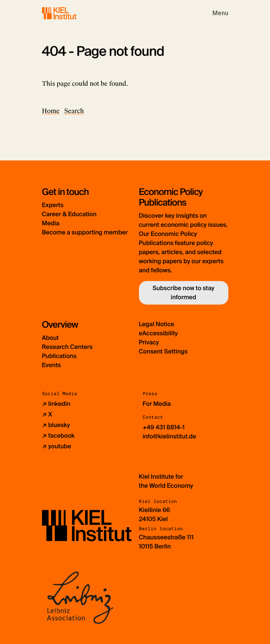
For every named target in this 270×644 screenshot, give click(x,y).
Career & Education (69, 214)
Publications (59, 356)
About (51, 338)
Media (51, 223)
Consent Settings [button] (163, 351)
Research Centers (67, 347)
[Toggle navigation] (220, 13)
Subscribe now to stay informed (183, 293)
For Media (157, 404)
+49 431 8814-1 (164, 427)
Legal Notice (157, 324)
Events (52, 365)
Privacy (149, 342)
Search (74, 111)
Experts (53, 205)
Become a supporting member (85, 232)
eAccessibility (158, 333)
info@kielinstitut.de (170, 436)
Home (51, 111)
